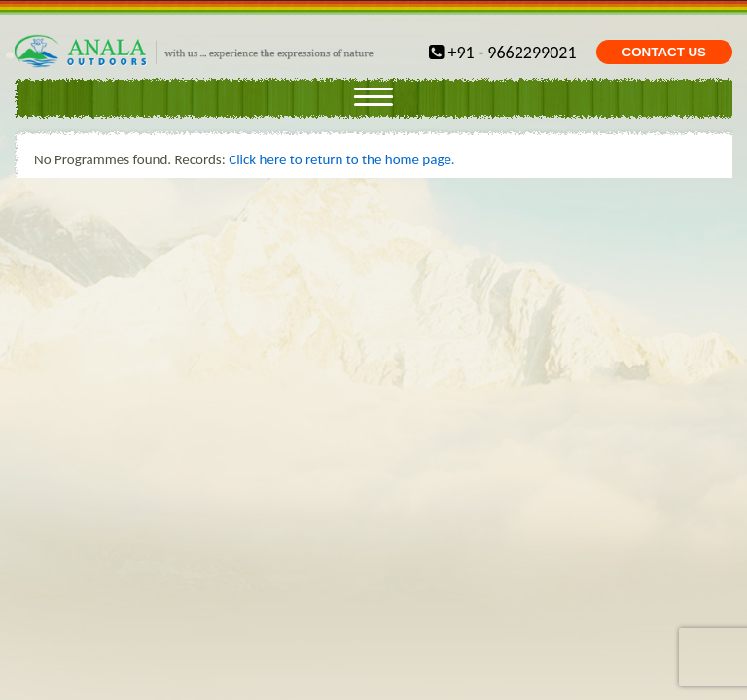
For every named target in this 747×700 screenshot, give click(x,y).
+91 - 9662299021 (502, 52)
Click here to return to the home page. (342, 159)
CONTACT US (664, 52)
